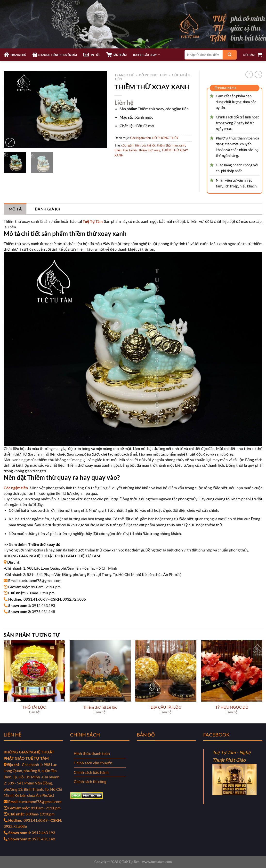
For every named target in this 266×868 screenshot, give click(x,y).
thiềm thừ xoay (149, 150)
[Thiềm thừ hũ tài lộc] (100, 671)
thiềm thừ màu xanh (171, 145)
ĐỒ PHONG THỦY (153, 75)
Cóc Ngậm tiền (141, 138)
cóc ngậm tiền (131, 145)
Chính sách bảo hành (91, 772)
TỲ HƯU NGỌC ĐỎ (232, 707)
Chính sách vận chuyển (93, 763)
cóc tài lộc (149, 145)
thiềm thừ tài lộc (126, 150)
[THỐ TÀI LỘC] (34, 671)
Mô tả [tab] (15, 209)
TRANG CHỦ (15, 55)
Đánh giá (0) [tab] (47, 209)
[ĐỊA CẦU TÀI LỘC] (166, 671)
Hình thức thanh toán (92, 753)
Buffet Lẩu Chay (147, 55)
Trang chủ (124, 75)
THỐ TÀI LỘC (34, 707)
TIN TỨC (92, 55)
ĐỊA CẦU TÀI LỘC (166, 707)
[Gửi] (230, 55)
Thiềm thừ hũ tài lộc (100, 707)
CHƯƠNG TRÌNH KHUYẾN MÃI (55, 55)
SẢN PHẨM (117, 55)
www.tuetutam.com (157, 862)
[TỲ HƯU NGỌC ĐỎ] (232, 671)
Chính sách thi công (90, 781)
